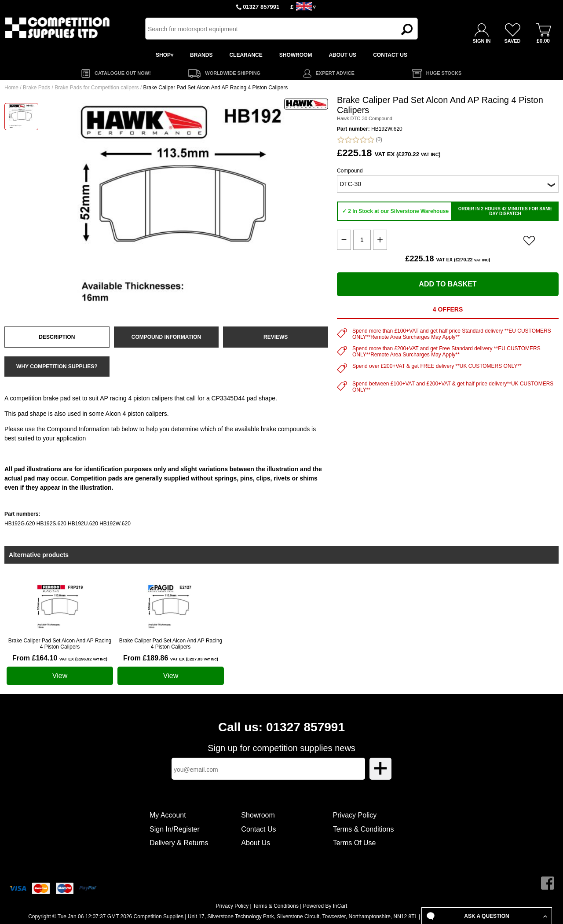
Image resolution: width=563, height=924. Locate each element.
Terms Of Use (355, 843)
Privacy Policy (355, 815)
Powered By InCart (325, 906)
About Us (256, 843)
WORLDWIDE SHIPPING (233, 73)
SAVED (512, 41)
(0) (360, 140)
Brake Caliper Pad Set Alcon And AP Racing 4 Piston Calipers (60, 644)
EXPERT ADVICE (335, 73)
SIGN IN (482, 41)
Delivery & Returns (179, 843)
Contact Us (258, 829)
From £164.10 (60, 658)
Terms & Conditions (364, 829)
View (60, 676)
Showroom (258, 815)
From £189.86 (171, 658)
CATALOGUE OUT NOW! (123, 73)
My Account (168, 815)
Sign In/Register (175, 829)
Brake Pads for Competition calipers (97, 88)
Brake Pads (37, 88)
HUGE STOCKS (444, 73)
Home (11, 88)
